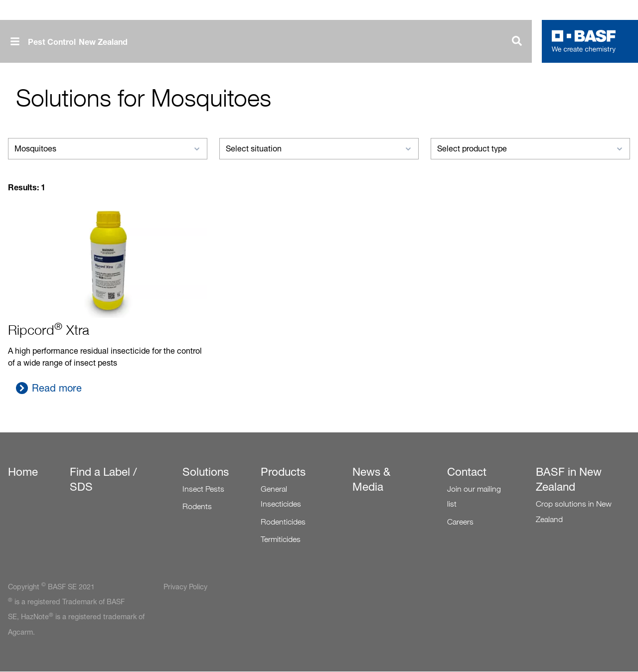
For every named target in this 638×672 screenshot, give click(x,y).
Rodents (197, 506)
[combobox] (108, 149)
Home (23, 472)
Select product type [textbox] (472, 149)
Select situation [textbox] (254, 149)
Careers (460, 522)
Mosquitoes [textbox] (35, 149)
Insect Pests (203, 489)
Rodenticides (283, 522)
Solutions (206, 472)
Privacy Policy (185, 587)
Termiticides (281, 539)
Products (283, 472)
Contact (467, 472)
